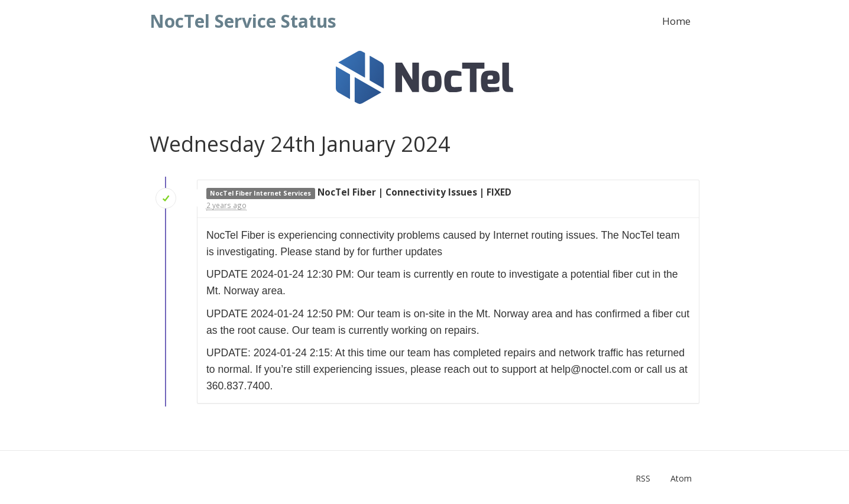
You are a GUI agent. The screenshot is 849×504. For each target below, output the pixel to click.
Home (676, 21)
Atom (681, 478)
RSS (643, 478)
